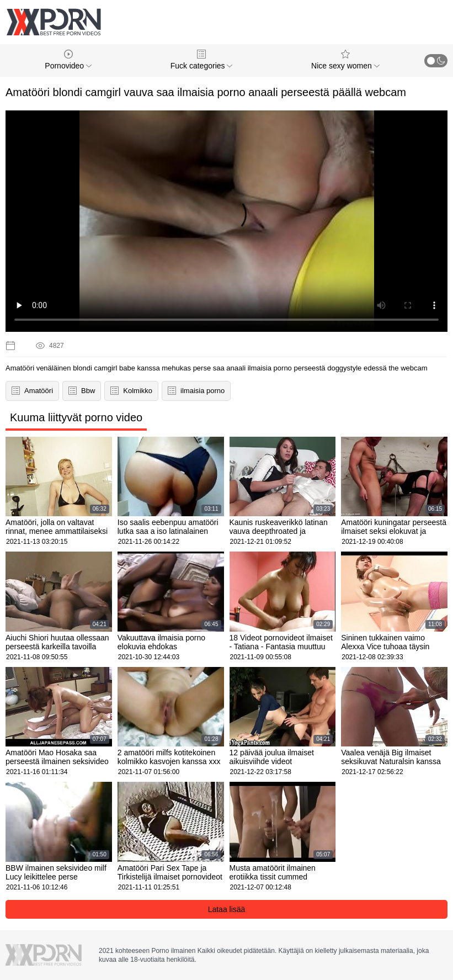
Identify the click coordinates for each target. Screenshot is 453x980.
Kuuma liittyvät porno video (76, 417)
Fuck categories (202, 60)
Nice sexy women (345, 60)
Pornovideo (68, 60)
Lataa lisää (227, 909)
